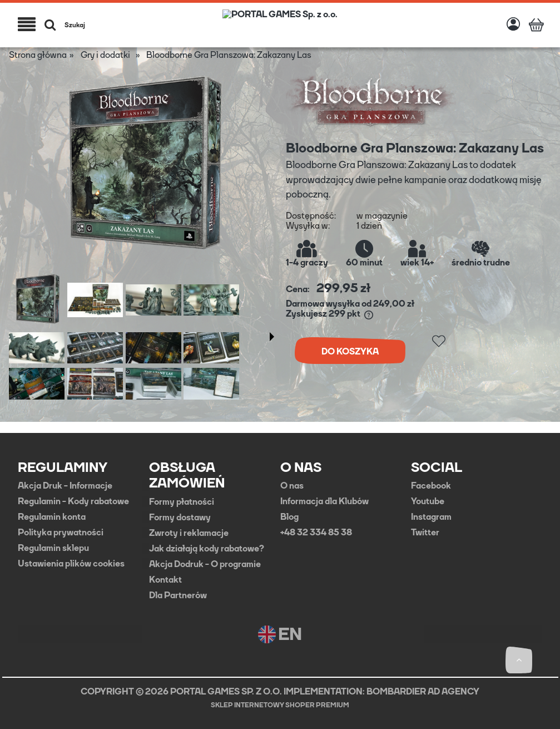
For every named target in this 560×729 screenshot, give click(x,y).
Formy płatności (182, 502)
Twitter (425, 533)
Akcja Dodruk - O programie (205, 564)
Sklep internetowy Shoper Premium (280, 705)
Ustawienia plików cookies (71, 564)
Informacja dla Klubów (324, 501)
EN (280, 634)
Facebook (431, 486)
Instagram (431, 517)
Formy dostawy (180, 518)
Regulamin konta (52, 517)
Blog (289, 517)
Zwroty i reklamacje (189, 533)
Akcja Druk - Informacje (65, 486)
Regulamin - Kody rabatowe (73, 501)
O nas (292, 486)
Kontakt (165, 580)
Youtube (428, 501)
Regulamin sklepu (53, 548)
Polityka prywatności (61, 533)
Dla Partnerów (178, 595)
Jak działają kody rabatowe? (207, 549)
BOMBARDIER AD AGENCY (423, 691)
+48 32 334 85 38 (316, 533)
